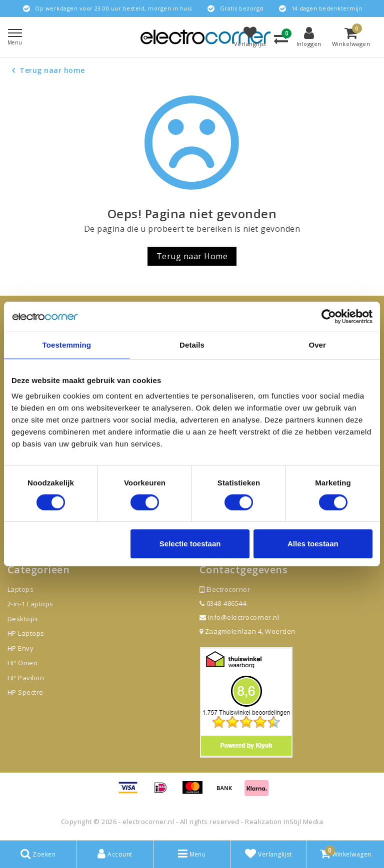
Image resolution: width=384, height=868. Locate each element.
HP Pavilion (26, 678)
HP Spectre (25, 692)
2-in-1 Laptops (30, 604)
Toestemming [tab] (67, 345)
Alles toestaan (313, 544)
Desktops (23, 619)
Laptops (20, 589)
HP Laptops (26, 633)
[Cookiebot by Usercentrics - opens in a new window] (329, 317)
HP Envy (20, 648)
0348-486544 (223, 603)
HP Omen (22, 663)
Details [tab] (192, 345)
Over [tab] (317, 345)
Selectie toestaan (190, 544)
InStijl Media (303, 822)
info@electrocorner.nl (239, 617)
